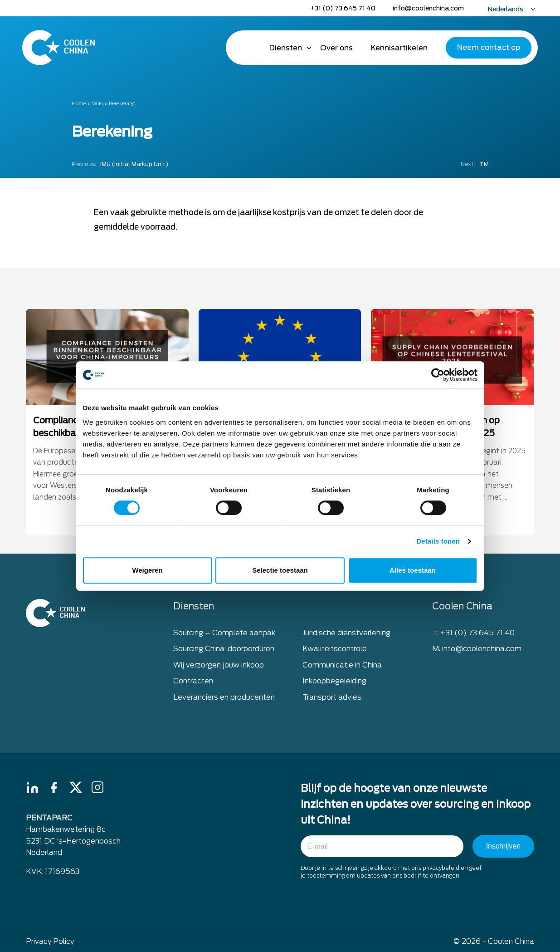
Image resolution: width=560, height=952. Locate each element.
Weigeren (147, 570)
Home (248, 48)
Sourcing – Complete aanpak (224, 635)
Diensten (286, 48)
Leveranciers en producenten (224, 700)
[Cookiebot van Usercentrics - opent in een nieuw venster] (438, 375)
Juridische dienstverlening (346, 635)
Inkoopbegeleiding (334, 684)
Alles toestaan (413, 570)
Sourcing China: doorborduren (224, 651)
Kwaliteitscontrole (335, 651)
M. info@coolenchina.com (477, 651)
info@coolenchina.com (428, 8)
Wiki (97, 103)
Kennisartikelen (399, 48)
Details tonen (438, 541)
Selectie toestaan (280, 570)
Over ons (336, 48)
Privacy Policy (50, 941)
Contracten (193, 684)
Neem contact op (489, 47)
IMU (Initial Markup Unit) (120, 164)
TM (475, 164)
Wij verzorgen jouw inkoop (219, 668)
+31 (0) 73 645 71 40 (343, 8)
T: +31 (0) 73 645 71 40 (473, 635)
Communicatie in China (342, 668)
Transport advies (332, 700)
